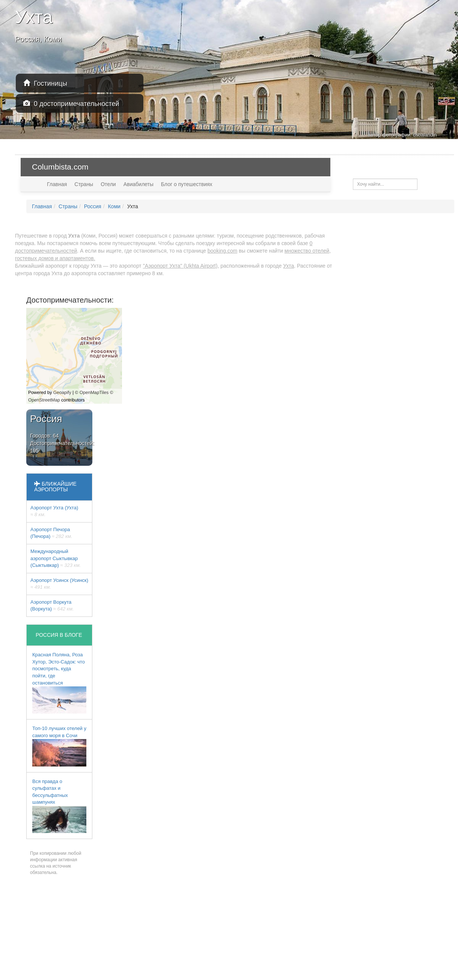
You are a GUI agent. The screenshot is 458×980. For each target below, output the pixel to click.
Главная (57, 184)
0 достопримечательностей (71, 104)
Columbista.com (60, 167)
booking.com (222, 251)
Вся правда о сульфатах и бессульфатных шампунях (59, 806)
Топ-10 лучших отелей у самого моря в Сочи (59, 746)
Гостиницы (45, 83)
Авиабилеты (139, 184)
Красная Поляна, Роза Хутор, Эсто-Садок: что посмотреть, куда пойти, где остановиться (59, 683)
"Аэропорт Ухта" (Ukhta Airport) (180, 266)
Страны (84, 184)
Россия (93, 206)
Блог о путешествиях (187, 184)
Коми (114, 206)
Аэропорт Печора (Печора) (51, 533)
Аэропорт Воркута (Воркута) (52, 606)
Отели (108, 184)
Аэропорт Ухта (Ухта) (54, 511)
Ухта (289, 266)
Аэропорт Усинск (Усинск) (59, 584)
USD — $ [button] (435, 167)
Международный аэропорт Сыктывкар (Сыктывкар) (56, 558)
